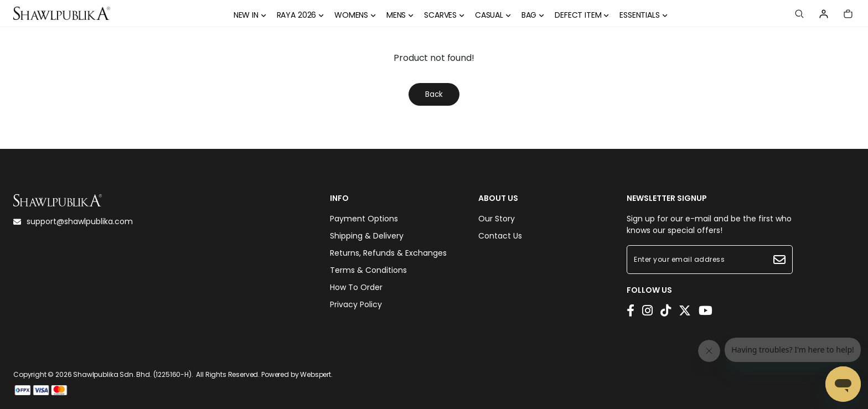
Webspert (316, 374)
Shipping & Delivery (367, 236)
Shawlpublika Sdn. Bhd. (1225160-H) (132, 374)
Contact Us (500, 236)
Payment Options (364, 219)
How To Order (356, 287)
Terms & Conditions (368, 270)
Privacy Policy (356, 304)
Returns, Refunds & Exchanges (388, 253)
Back (434, 94)
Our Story (497, 219)
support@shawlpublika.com (73, 221)
